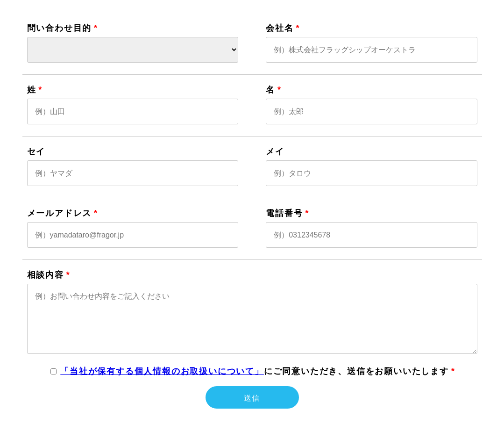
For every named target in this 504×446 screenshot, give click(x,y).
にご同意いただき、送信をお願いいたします (255, 371)
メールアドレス (60, 213)
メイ (275, 151)
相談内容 (46, 275)
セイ (36, 151)
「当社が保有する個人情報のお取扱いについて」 (162, 371)
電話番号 (284, 213)
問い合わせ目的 (60, 28)
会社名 (280, 28)
